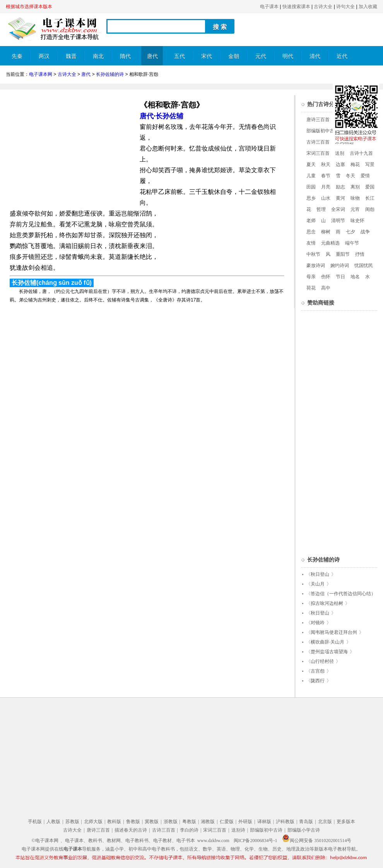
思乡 (311, 198)
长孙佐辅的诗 (110, 74)
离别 (355, 187)
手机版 (35, 822)
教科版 (114, 822)
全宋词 (338, 209)
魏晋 (71, 56)
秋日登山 (320, 574)
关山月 (318, 584)
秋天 (326, 164)
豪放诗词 (316, 265)
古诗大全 (323, 7)
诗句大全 (345, 7)
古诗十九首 (361, 153)
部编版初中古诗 (323, 131)
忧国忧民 (364, 265)
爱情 (365, 176)
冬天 (351, 176)
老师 (311, 221)
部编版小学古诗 (304, 830)
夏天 (311, 164)
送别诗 (238, 830)
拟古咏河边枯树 (327, 603)
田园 (311, 187)
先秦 (17, 56)
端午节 (352, 243)
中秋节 (313, 254)
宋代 (207, 56)
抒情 (360, 254)
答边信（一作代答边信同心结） (343, 594)
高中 (326, 288)
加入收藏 (368, 7)
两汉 (44, 56)
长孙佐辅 (169, 116)
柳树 (326, 232)
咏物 (355, 198)
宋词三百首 (318, 153)
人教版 (53, 822)
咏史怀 (357, 221)
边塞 (340, 164)
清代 (315, 56)
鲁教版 (133, 822)
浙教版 (171, 822)
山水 (326, 198)
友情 (311, 243)
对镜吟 (318, 623)
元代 (261, 56)
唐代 (152, 56)
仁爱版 (227, 822)
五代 (180, 56)
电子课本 (269, 7)
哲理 (321, 209)
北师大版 (93, 822)
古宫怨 (318, 671)
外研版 (245, 822)
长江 (370, 198)
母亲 (311, 277)
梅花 (355, 164)
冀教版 (152, 822)
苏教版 (72, 822)
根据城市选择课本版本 (29, 7)
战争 (365, 232)
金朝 (234, 56)
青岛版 (306, 822)
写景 (370, 164)
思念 (311, 232)
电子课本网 (41, 74)
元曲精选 (330, 243)
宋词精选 (344, 142)
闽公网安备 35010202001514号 (317, 841)
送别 (340, 153)
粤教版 (189, 822)
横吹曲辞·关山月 (327, 642)
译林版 (264, 822)
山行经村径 (322, 661)
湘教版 (208, 822)
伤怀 (326, 277)
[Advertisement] (71, 149)
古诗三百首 (318, 142)
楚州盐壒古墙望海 (329, 652)
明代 (288, 56)
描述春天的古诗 (131, 830)
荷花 (311, 288)
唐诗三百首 (318, 120)
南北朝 (98, 59)
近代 (342, 56)
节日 (340, 277)
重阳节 (343, 254)
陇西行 (318, 681)
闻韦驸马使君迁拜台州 (334, 632)
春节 (326, 176)
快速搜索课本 (296, 7)
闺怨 (370, 209)
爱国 (370, 187)
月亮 (326, 187)
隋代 (125, 56)
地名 (355, 277)
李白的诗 (189, 830)
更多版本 (346, 822)
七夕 (351, 232)
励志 (340, 187)
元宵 (355, 209)
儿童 (311, 176)
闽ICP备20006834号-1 (256, 841)
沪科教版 (285, 822)
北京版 (325, 822)
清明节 (338, 221)
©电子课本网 (45, 841)
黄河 (340, 198)
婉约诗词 (340, 265)
